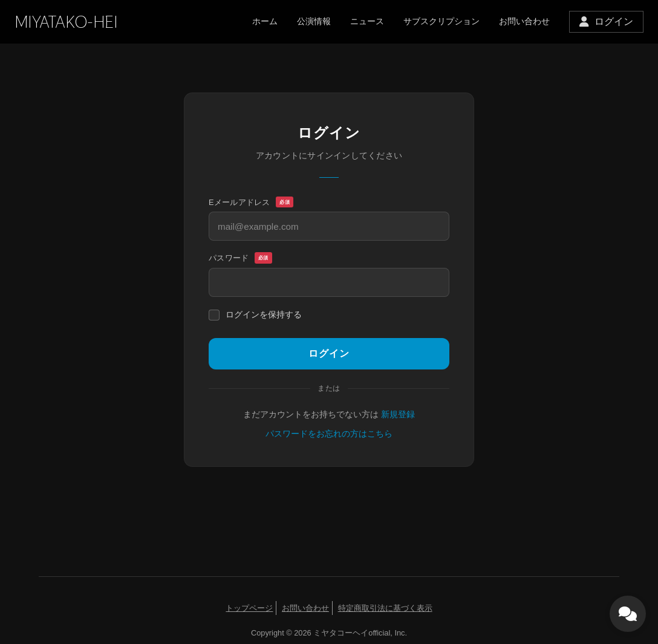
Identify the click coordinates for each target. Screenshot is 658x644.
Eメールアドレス (251, 203)
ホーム (265, 21)
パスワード (240, 258)
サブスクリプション (441, 21)
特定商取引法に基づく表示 (385, 608)
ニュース (367, 21)
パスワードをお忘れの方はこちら (329, 434)
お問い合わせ (524, 21)
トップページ (249, 608)
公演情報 (314, 21)
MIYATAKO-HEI (66, 22)
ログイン (329, 353)
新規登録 (398, 415)
